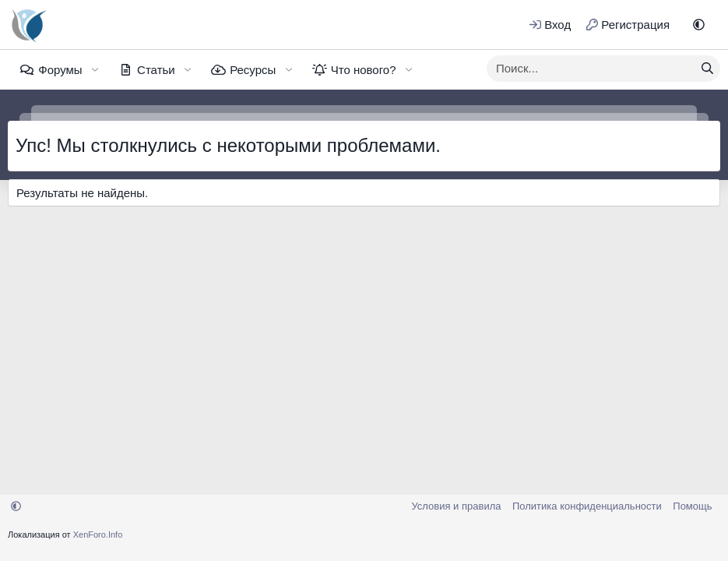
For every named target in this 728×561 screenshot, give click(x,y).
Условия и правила (456, 506)
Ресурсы (253, 70)
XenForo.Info (98, 535)
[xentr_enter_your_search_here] (591, 69)
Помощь (692, 506)
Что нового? (364, 70)
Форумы (60, 70)
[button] (699, 25)
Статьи (156, 70)
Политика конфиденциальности (587, 506)
